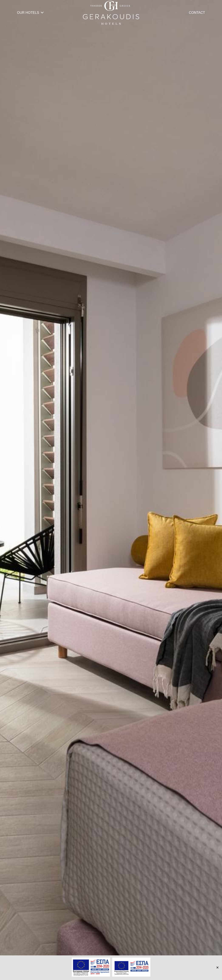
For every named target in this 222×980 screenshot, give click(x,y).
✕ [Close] (217, 968)
